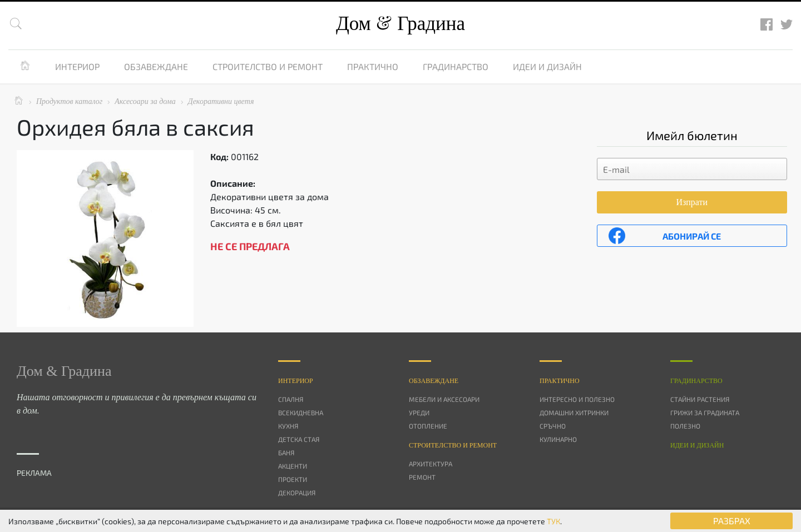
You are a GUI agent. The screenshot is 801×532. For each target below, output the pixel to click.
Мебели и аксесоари (444, 399)
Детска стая (299, 439)
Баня (286, 453)
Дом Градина (400, 24)
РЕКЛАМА (34, 473)
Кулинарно (558, 439)
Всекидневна (301, 412)
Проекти (293, 479)
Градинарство (456, 66)
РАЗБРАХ (732, 521)
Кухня (288, 426)
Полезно (685, 426)
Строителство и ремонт (268, 66)
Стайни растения (700, 399)
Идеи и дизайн (547, 66)
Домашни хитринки (574, 412)
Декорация (297, 493)
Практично (373, 66)
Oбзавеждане (434, 381)
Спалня (291, 399)
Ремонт (422, 477)
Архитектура (431, 464)
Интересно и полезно (577, 399)
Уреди (419, 412)
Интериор (77, 66)
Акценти (293, 466)
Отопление (428, 426)
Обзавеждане (156, 66)
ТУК (553, 521)
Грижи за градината (705, 412)
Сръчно (553, 426)
